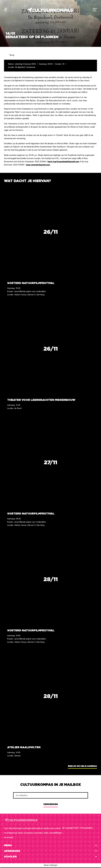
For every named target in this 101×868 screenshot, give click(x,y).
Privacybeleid (86, 828)
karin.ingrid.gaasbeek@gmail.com (63, 162)
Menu (8, 846)
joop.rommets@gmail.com (38, 165)
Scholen (10, 857)
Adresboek (12, 851)
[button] (50, 846)
